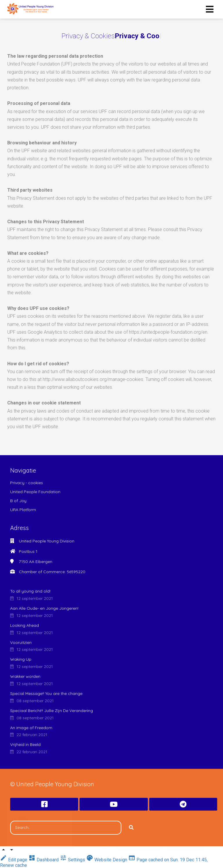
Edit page (14, 860)
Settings (73, 860)
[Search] (131, 828)
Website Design (107, 860)
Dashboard (44, 860)
